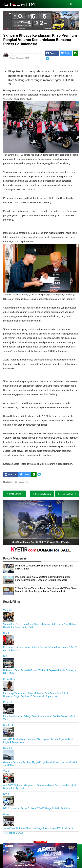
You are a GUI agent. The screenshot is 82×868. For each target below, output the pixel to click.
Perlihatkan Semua (14, 833)
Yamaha (7, 610)
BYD (5, 656)
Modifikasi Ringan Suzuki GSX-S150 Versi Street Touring (41, 542)
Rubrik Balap (10, 679)
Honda (7, 633)
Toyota (7, 771)
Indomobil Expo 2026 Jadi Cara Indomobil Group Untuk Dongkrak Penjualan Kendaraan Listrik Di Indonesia (43, 578)
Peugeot (8, 702)
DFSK (6, 794)
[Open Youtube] (77, 858)
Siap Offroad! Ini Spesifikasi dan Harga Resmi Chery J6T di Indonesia (38, 828)
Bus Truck (8, 725)
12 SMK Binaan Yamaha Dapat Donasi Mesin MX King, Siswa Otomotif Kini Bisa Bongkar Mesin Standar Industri (46, 590)
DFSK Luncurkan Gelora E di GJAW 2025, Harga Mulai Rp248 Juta (37, 808)
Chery (6, 814)
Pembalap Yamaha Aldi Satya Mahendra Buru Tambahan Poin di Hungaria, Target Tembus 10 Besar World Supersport (36, 695)
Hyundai (7, 748)
